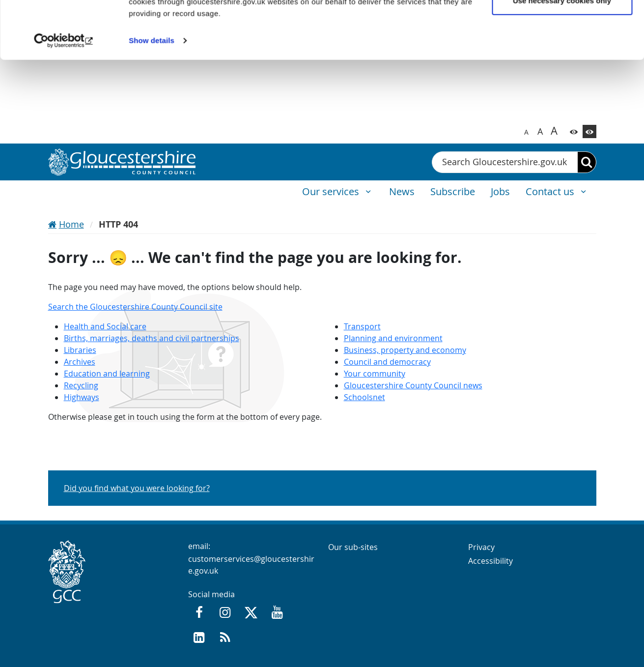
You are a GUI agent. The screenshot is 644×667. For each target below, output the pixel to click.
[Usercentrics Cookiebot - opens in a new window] (64, 98)
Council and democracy (387, 362)
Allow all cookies (562, 26)
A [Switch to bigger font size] (540, 131)
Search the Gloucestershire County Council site (135, 307)
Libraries (80, 350)
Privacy (481, 547)
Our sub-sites (353, 547)
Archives (80, 362)
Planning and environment (393, 338)
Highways (82, 397)
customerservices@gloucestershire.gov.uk (251, 565)
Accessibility (490, 561)
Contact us (551, 191)
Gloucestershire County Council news (413, 385)
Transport (362, 326)
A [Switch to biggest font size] (554, 130)
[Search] (587, 162)
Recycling (81, 385)
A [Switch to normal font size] (526, 132)
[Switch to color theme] (574, 131)
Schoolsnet (364, 397)
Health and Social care (105, 326)
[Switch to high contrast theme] (589, 131)
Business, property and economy (405, 350)
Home (71, 224)
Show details (152, 98)
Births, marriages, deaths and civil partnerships (152, 338)
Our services (332, 191)
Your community (375, 374)
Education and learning (107, 374)
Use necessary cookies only (562, 58)
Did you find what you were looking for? (137, 488)
